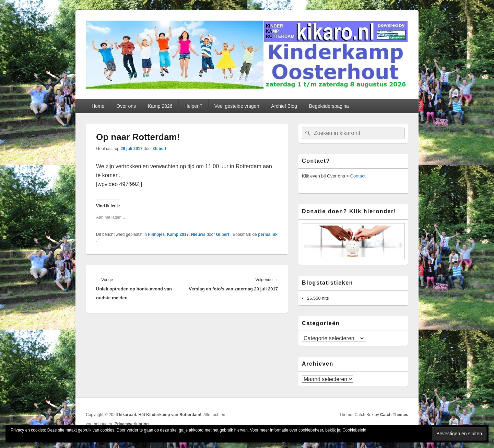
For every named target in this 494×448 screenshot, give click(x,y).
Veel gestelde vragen (237, 106)
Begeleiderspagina (329, 106)
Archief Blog (284, 106)
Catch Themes (394, 415)
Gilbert (160, 149)
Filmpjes (156, 234)
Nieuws (198, 234)
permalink (268, 234)
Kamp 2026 (160, 106)
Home (98, 106)
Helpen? (193, 106)
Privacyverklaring (131, 424)
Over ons (126, 106)
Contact (358, 176)
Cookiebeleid (354, 430)
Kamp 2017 (178, 234)
